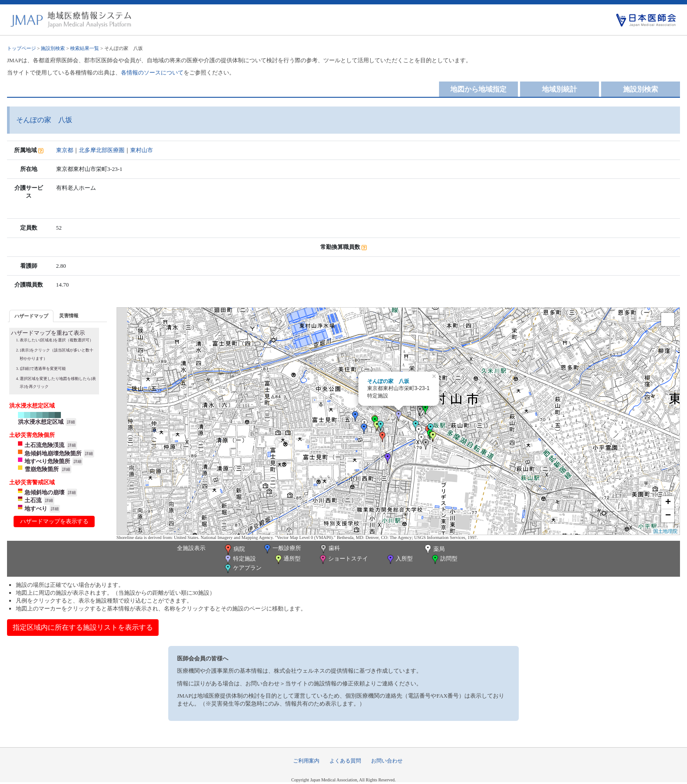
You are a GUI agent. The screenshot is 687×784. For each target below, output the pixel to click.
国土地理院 (665, 531)
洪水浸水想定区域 (41, 422)
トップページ (21, 48)
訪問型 (444, 559)
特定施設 (239, 559)
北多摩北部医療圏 (102, 150)
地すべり (36, 509)
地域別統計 (560, 89)
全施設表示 (191, 548)
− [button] (668, 516)
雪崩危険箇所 (42, 469)
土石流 (33, 500)
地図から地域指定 (478, 89)
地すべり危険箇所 (47, 461)
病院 (234, 550)
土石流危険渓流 (44, 445)
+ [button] (668, 503)
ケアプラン (242, 569)
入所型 (399, 559)
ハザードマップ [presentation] (31, 316)
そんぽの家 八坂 (388, 381)
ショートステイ (343, 559)
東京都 (65, 150)
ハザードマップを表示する (54, 521)
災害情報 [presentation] (69, 316)
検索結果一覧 (85, 48)
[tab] (31, 316)
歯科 (329, 549)
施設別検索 (53, 48)
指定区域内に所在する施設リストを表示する (83, 627)
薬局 (434, 550)
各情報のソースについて (152, 73)
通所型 (287, 559)
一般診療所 (282, 549)
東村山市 (142, 150)
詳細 (71, 422)
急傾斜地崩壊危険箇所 (53, 453)
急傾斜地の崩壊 (44, 492)
